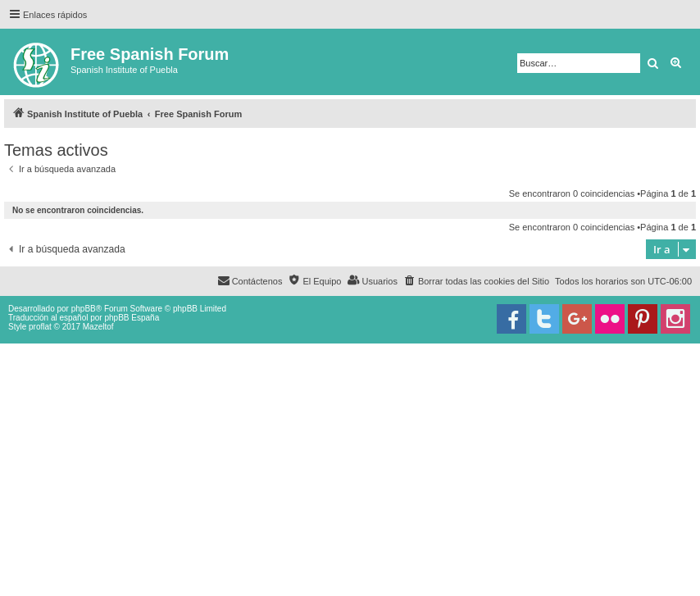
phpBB (84, 309)
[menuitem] (476, 281)
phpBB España (132, 318)
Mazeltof (98, 327)
